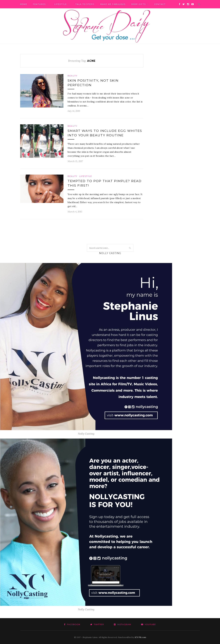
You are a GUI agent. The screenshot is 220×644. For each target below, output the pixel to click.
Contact (160, 4)
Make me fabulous (113, 4)
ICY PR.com (140, 637)
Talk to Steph (85, 4)
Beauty (73, 76)
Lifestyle (61, 4)
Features (39, 4)
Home (24, 4)
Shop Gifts (138, 4)
